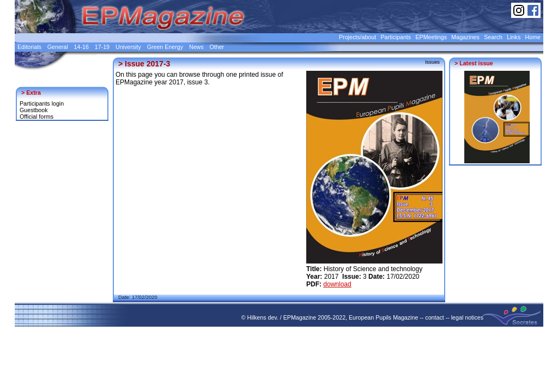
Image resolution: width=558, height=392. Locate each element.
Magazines (465, 37)
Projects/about (357, 37)
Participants (396, 37)
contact (434, 317)
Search (493, 37)
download (337, 284)
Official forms (37, 117)
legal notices (467, 317)
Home (533, 37)
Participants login (42, 103)
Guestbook (34, 110)
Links (514, 37)
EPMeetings (431, 37)
